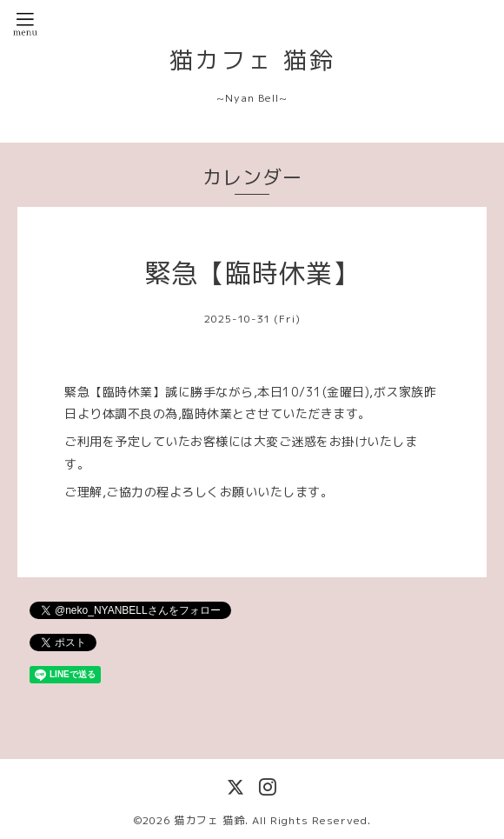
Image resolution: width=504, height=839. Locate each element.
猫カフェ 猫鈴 (252, 60)
